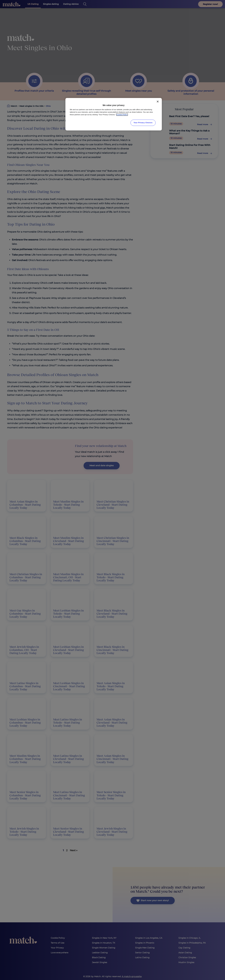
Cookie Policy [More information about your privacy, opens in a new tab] (122, 115)
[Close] (158, 102)
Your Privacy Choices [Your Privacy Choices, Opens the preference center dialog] (143, 123)
